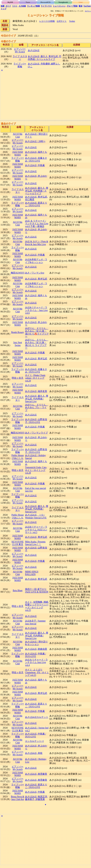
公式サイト (62, 21)
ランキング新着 (33, 6)
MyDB (10, 2)
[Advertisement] (45, 96)
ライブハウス (46, 6)
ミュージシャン (59, 6)
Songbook (63, 2)
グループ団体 (72, 6)
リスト (15, 6)
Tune (28, 2)
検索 (3, 6)
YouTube (87, 6)
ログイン (88, 11)
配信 (81, 6)
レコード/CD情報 (47, 21)
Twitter (72, 21)
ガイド (8, 6)
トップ (4, 9)
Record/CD (46, 2)
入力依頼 (22, 6)
